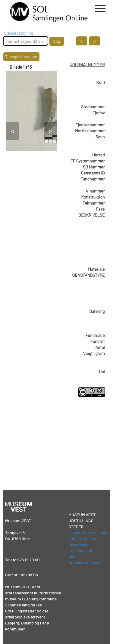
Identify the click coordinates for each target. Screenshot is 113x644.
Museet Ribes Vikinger (89, 533)
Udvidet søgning (19, 33)
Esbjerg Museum (83, 539)
